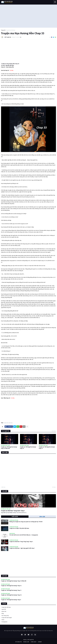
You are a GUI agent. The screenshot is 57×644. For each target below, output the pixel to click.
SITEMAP (40, 642)
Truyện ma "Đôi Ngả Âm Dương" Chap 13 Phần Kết (9, 448)
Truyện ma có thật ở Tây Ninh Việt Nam (19, 528)
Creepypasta (5, 622)
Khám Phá (4, 611)
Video (3, 620)
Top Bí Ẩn (4, 609)
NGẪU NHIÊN (15, 517)
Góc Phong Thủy (5, 616)
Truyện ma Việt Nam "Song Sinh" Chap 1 (13, 511)
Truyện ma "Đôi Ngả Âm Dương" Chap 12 (28, 448)
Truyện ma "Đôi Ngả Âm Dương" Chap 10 (11, 595)
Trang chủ (3, 30)
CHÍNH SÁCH (34, 642)
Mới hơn (4, 487)
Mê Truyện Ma (31, 640)
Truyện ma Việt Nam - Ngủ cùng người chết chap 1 (22, 548)
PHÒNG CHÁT (26, 642)
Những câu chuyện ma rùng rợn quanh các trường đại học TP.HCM (26, 522)
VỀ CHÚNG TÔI (18, 642)
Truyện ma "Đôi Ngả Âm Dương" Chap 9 (11, 600)
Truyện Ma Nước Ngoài (7, 618)
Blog (3, 614)
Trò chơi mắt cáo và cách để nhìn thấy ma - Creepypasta (24, 535)
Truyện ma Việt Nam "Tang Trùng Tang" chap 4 (21, 542)
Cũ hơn (54, 487)
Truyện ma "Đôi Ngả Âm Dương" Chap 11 (47, 448)
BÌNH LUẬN (42, 517)
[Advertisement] (29, 16)
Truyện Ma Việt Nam (11, 30)
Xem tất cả (54, 431)
